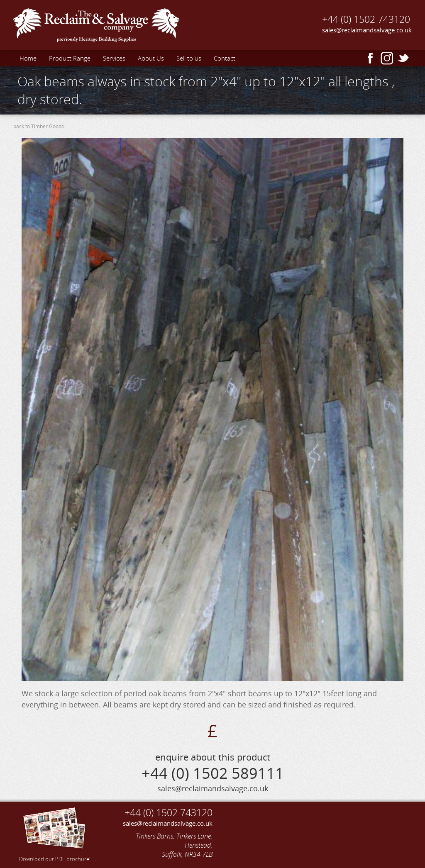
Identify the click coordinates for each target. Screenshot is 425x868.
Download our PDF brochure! (55, 833)
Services (114, 58)
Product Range (70, 58)
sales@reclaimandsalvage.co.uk (367, 30)
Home (28, 58)
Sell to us (189, 58)
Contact (225, 58)
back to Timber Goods (39, 126)
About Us (151, 58)
